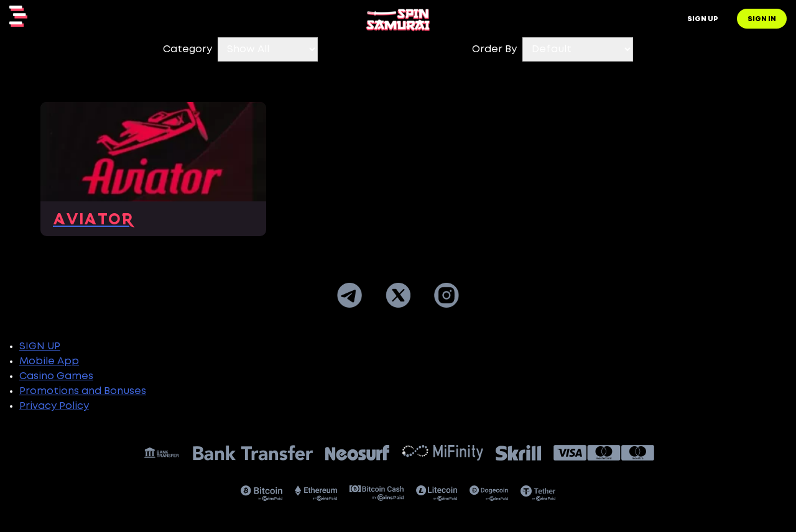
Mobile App (49, 361)
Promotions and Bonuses (83, 391)
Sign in (762, 19)
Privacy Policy (54, 406)
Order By (494, 49)
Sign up (703, 19)
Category (187, 49)
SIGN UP (40, 346)
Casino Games (56, 376)
